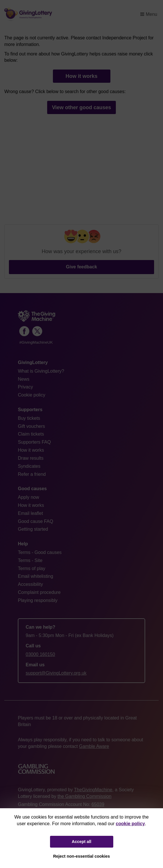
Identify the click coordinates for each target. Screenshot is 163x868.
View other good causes (82, 107)
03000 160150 (40, 654)
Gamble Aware (94, 746)
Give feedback (81, 267)
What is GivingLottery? (41, 371)
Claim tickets (31, 434)
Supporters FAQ (34, 442)
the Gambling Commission (85, 796)
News (24, 379)
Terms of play (31, 568)
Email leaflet (30, 513)
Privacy (25, 387)
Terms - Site (30, 560)
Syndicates (29, 466)
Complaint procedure (39, 592)
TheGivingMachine (93, 790)
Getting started (33, 529)
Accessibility (30, 584)
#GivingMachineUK (36, 342)
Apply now (28, 497)
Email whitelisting (36, 576)
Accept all (82, 842)
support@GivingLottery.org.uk (56, 673)
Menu (149, 14)
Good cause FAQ (36, 521)
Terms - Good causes (40, 552)
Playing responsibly (38, 600)
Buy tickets (29, 418)
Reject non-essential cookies (82, 856)
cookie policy (130, 824)
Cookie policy (31, 395)
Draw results (31, 458)
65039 (98, 804)
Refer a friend (32, 474)
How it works (81, 76)
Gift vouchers (31, 426)
